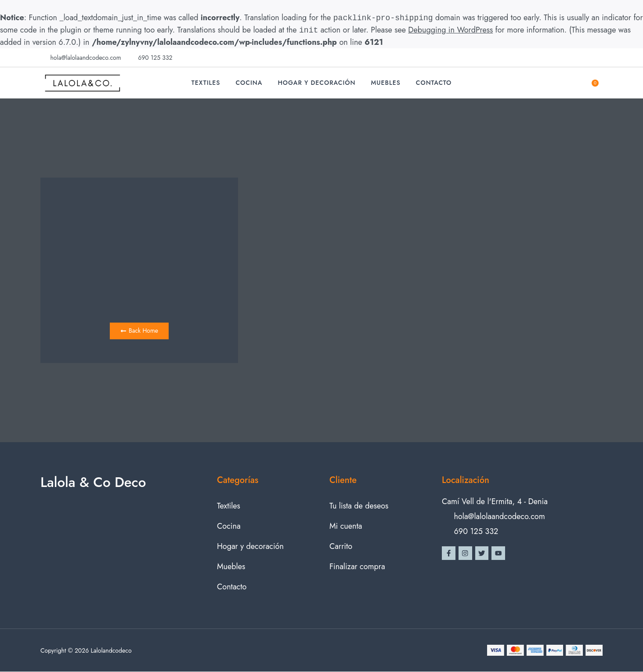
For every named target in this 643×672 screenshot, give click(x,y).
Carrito (341, 547)
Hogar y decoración (316, 83)
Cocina (249, 83)
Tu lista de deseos (359, 506)
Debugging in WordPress (450, 30)
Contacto (434, 83)
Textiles (206, 83)
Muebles (386, 83)
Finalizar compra (357, 567)
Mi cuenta (346, 527)
